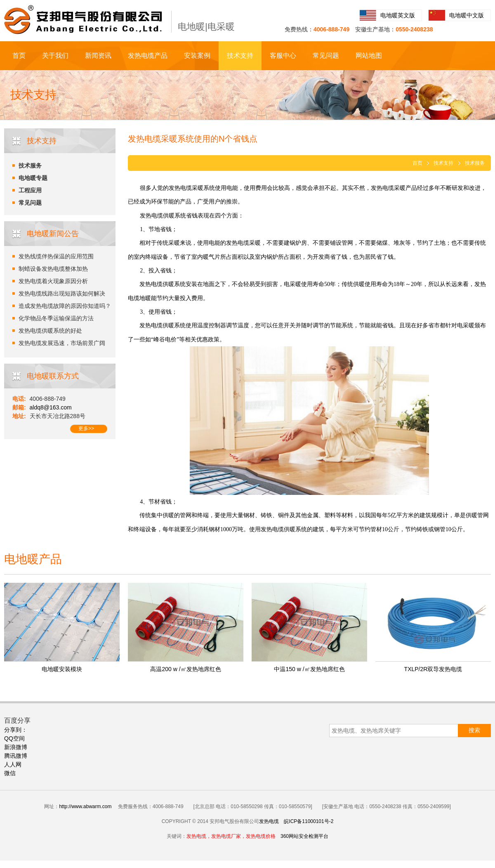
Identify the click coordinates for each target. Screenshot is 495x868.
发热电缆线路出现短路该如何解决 (62, 293)
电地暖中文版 (467, 15)
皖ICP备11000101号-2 (309, 821)
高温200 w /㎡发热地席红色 (185, 669)
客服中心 (283, 56)
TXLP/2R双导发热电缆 (433, 669)
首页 (19, 56)
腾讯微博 (16, 756)
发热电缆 (269, 821)
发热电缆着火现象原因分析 (53, 281)
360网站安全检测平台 (304, 836)
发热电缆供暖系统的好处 (50, 331)
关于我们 (55, 56)
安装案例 (197, 56)
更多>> (86, 428)
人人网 (13, 764)
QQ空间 (14, 738)
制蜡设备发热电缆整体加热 (53, 269)
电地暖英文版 (398, 15)
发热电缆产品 (148, 56)
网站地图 (369, 56)
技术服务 (30, 166)
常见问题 (326, 56)
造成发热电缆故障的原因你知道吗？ (65, 306)
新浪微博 (16, 747)
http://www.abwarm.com (85, 807)
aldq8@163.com (51, 407)
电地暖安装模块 (62, 669)
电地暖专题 (33, 178)
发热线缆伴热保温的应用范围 (56, 256)
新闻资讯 (98, 56)
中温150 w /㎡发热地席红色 (309, 669)
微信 (10, 773)
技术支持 (240, 56)
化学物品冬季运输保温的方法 (56, 318)
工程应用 (30, 190)
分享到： (16, 730)
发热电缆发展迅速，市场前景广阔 (62, 343)
